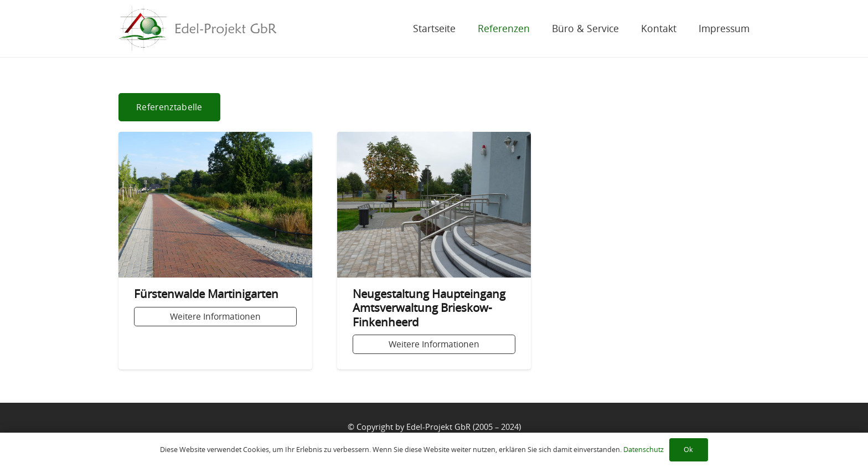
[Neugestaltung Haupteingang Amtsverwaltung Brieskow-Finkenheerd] (434, 251)
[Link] (198, 29)
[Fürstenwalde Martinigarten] (215, 251)
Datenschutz (644, 450)
